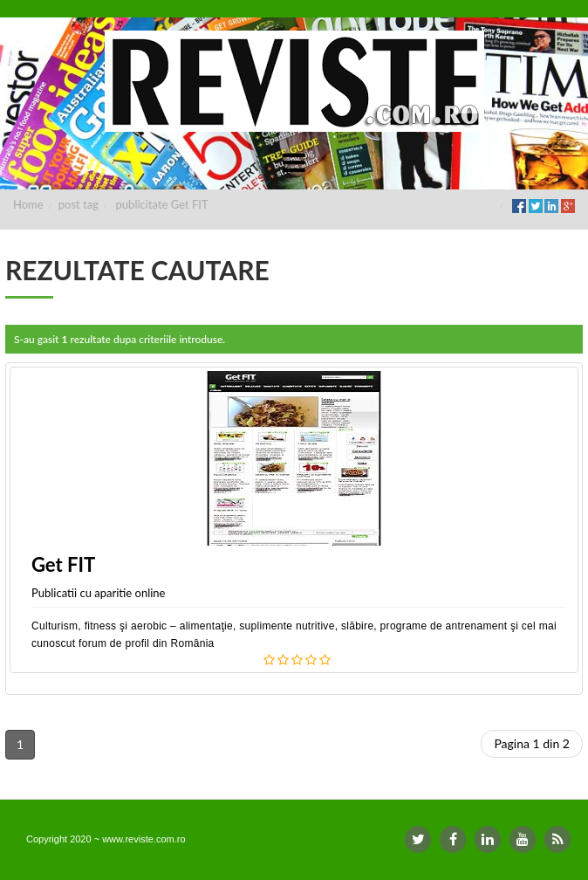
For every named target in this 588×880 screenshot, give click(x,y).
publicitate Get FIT (162, 204)
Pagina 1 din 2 (532, 743)
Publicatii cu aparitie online (98, 593)
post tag (79, 204)
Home (28, 204)
